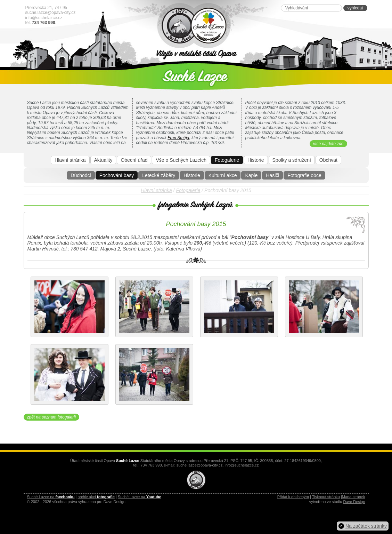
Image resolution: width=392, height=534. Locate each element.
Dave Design (354, 502)
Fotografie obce (304, 175)
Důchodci (81, 175)
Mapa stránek (354, 497)
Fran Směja (178, 138)
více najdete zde (328, 144)
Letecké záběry (159, 175)
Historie (192, 175)
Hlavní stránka (70, 160)
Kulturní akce (223, 175)
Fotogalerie (227, 160)
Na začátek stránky (366, 526)
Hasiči (272, 175)
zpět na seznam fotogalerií (52, 417)
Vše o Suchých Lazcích (181, 160)
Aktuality (103, 160)
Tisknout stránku (326, 497)
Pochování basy (117, 175)
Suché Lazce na (51, 497)
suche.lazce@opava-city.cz (51, 13)
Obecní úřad (134, 160)
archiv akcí (96, 497)
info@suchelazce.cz (44, 18)
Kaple (251, 175)
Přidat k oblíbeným (293, 497)
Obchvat (328, 160)
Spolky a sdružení (292, 160)
